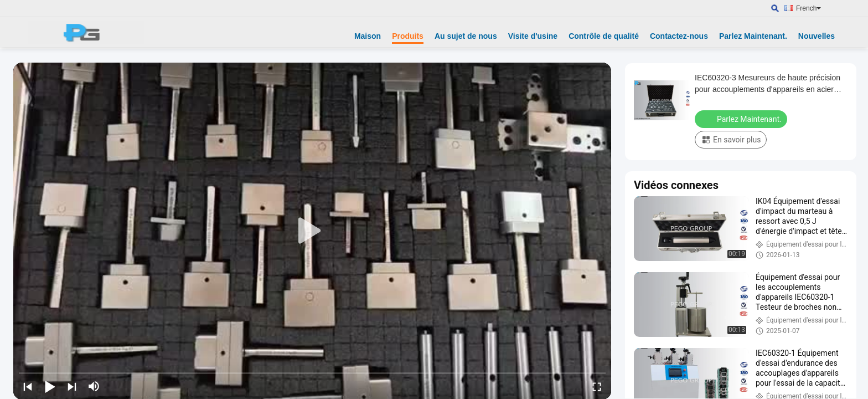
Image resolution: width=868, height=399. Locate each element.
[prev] (28, 386)
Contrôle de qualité (604, 36)
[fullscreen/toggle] (597, 386)
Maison (368, 36)
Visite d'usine (533, 36)
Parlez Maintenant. (753, 36)
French (808, 8)
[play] (312, 231)
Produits (408, 36)
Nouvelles (817, 36)
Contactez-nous (679, 36)
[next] (72, 386)
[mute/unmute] (94, 386)
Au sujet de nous (466, 36)
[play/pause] (50, 386)
